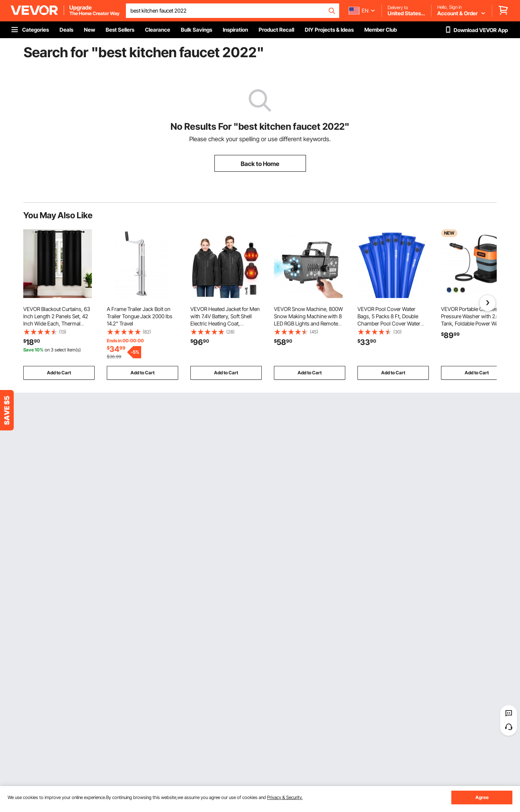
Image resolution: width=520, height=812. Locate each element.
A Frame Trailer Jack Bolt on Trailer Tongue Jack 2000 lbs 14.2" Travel (140, 316)
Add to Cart (59, 373)
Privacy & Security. (285, 797)
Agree (482, 797)
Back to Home (260, 164)
